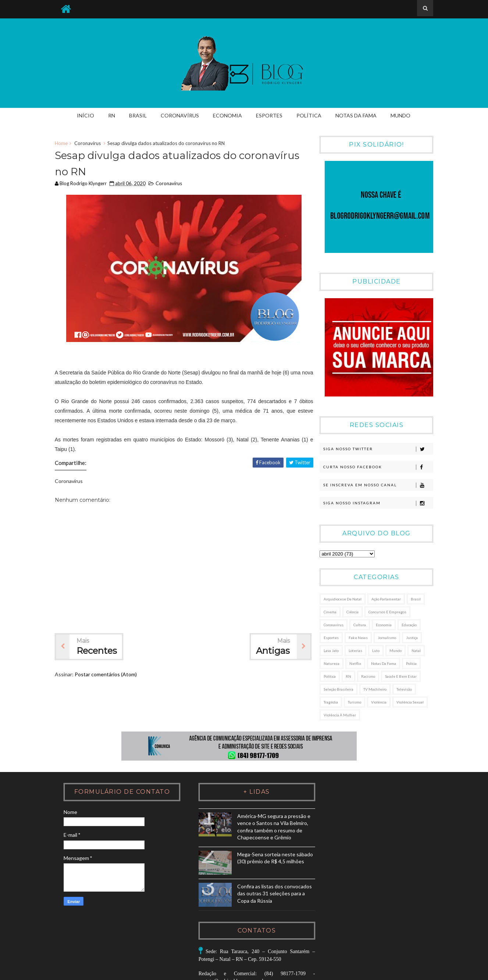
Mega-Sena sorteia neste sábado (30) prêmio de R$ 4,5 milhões (261, 869)
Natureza (331, 664)
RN (112, 115)
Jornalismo (387, 638)
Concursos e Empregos (387, 612)
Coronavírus (180, 115)
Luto (375, 651)
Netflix (355, 664)
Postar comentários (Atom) (108, 675)
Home (63, 144)
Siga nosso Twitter (377, 450)
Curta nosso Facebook (377, 468)
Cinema (330, 612)
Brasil (138, 115)
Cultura (359, 625)
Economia (228, 115)
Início (86, 115)
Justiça (412, 638)
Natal (416, 651)
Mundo (401, 115)
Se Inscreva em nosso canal (377, 486)
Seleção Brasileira (338, 690)
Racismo (368, 677)
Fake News (358, 638)
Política (309, 115)
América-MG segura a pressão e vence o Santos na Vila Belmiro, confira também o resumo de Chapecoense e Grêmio (241, 830)
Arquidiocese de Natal (342, 599)
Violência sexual (410, 702)
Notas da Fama (356, 115)
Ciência (352, 612)
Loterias (355, 651)
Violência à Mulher (339, 715)
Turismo (354, 702)
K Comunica (418, 972)
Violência (378, 702)
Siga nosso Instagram (377, 504)
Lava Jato (331, 651)
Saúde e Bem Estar (400, 677)
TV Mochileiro (375, 690)
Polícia (411, 664)
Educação (409, 625)
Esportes (270, 115)
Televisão (404, 690)
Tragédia (330, 702)
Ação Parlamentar (386, 599)
